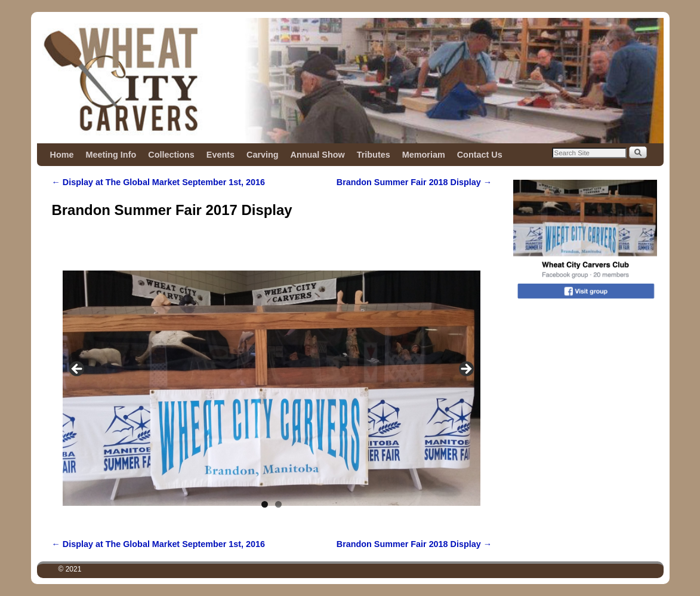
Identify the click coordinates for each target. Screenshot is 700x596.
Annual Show (318, 155)
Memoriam (424, 155)
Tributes (374, 155)
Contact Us (480, 155)
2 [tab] (278, 504)
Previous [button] (78, 370)
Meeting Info (111, 155)
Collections (171, 155)
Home (62, 155)
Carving (263, 155)
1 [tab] (265, 504)
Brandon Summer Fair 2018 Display (414, 182)
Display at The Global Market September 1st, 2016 (159, 182)
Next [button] (465, 370)
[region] (272, 372)
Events (221, 155)
